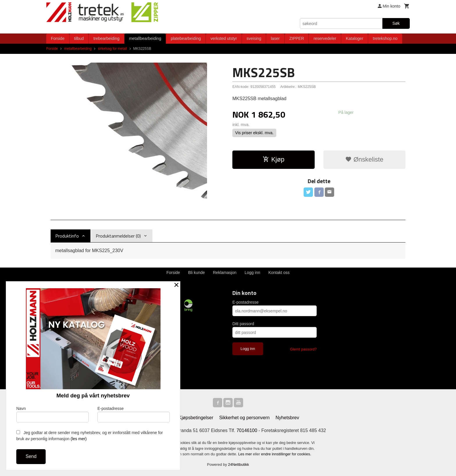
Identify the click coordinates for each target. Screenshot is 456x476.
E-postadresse (245, 302)
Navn (52, 414)
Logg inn (252, 272)
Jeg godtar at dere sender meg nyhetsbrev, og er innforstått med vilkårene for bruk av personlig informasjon (90, 436)
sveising (254, 38)
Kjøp (274, 159)
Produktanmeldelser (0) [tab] (118, 236)
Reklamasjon (225, 272)
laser (275, 38)
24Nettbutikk (238, 465)
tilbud (79, 38)
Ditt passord (243, 324)
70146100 (247, 430)
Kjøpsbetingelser (196, 418)
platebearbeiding (186, 38)
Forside (58, 38)
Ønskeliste (364, 159)
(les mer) (79, 439)
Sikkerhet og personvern (244, 418)
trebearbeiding (106, 38)
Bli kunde (197, 272)
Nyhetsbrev (287, 418)
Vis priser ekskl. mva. (254, 133)
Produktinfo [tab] (67, 236)
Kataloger (355, 38)
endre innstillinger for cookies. (286, 454)
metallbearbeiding (145, 38)
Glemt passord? (303, 349)
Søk (396, 23)
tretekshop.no (385, 38)
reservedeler (325, 38)
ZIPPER (297, 38)
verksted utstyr (224, 38)
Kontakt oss (279, 272)
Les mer (246, 454)
